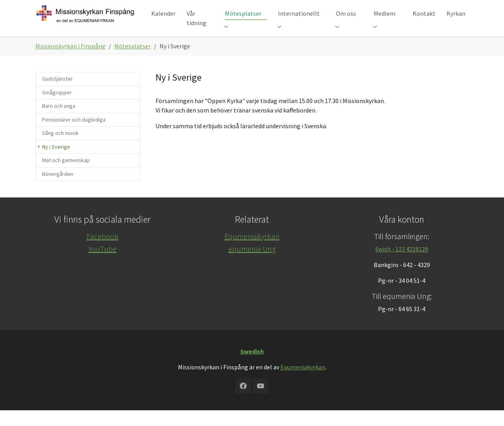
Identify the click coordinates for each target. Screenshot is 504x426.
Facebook (103, 252)
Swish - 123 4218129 (402, 265)
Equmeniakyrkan (252, 252)
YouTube (102, 265)
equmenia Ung (252, 265)
